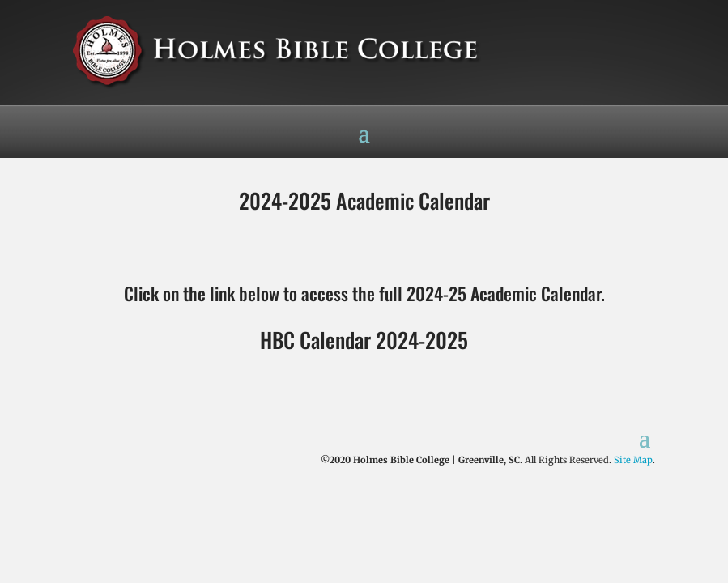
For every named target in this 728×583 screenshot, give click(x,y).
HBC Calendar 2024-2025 (364, 340)
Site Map (633, 460)
